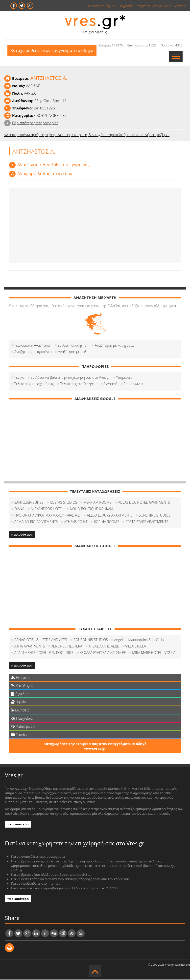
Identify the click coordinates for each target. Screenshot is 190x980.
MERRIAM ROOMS (97, 503)
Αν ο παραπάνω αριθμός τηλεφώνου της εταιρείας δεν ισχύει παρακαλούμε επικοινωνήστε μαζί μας (87, 135)
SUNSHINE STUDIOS (154, 516)
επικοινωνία (163, 6)
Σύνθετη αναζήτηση (73, 346)
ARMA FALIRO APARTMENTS (36, 522)
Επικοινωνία (133, 384)
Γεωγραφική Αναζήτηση (33, 346)
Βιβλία (19, 702)
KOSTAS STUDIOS (63, 503)
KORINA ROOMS (106, 522)
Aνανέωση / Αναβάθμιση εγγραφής (54, 165)
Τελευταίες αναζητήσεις (79, 384)
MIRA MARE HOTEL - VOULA (154, 653)
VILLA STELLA (135, 647)
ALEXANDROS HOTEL (47, 509)
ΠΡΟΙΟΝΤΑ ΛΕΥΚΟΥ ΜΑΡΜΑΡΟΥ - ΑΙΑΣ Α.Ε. (47, 516)
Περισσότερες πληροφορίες (35, 123)
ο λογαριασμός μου (102, 6)
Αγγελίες (20, 694)
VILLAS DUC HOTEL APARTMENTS (144, 503)
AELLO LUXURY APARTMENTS (110, 516)
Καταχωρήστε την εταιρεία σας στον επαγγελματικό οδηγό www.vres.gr (95, 747)
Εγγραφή (110, 384)
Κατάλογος (22, 686)
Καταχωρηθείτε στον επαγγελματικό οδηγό (53, 57)
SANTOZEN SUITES (29, 503)
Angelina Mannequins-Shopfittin (139, 640)
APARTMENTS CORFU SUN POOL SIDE (44, 653)
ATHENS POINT (76, 522)
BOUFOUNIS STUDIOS (90, 640)
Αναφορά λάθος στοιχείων (45, 174)
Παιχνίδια (22, 719)
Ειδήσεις (20, 710)
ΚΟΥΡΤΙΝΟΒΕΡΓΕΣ (52, 116)
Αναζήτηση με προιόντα (33, 352)
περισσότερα (22, 535)
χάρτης (180, 6)
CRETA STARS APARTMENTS (147, 522)
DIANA (19, 509)
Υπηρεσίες (124, 378)
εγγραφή (126, 6)
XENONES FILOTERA (67, 647)
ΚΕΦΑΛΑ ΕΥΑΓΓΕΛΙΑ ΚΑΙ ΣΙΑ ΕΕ (103, 653)
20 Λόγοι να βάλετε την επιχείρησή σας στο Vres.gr (70, 378)
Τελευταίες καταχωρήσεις (34, 384)
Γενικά (19, 378)
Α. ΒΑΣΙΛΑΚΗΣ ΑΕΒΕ (104, 647)
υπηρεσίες (143, 6)
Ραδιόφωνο (23, 727)
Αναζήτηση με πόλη (73, 352)
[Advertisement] (95, 226)
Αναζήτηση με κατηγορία (114, 346)
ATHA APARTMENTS (30, 647)
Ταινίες (19, 735)
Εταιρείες (21, 678)
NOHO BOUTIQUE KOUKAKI (91, 509)
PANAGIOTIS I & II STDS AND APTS (41, 640)
